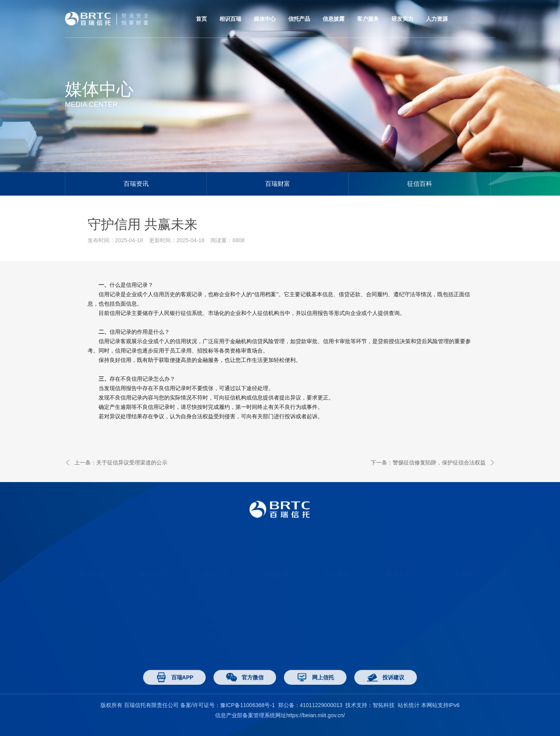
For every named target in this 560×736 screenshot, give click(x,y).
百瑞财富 (278, 184)
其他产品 (213, 614)
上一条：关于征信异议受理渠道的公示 (116, 462)
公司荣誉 (90, 595)
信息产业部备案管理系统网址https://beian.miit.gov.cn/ (280, 715)
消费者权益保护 (344, 604)
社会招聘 (459, 576)
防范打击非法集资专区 (346, 628)
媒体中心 (265, 19)
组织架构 (90, 614)
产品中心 (213, 576)
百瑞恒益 (213, 604)
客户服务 (368, 19)
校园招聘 (459, 585)
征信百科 (420, 184)
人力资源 (437, 19)
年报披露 (90, 604)
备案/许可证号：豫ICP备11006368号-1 (228, 705)
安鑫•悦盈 (214, 623)
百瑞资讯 (136, 184)
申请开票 (336, 642)
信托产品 (299, 19)
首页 (201, 19)
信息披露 (334, 19)
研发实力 (402, 19)
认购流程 (336, 576)
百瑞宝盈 (213, 595)
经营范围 (90, 585)
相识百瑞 (230, 19)
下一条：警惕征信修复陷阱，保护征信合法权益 (433, 462)
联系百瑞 (90, 623)
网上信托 (336, 595)
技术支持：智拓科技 (370, 705)
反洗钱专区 (338, 614)
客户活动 (336, 585)
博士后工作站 (402, 576)
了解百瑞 (90, 576)
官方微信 (245, 691)
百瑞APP (175, 691)
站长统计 (409, 705)
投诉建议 (386, 691)
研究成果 (397, 585)
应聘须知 (459, 595)
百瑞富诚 (213, 585)
